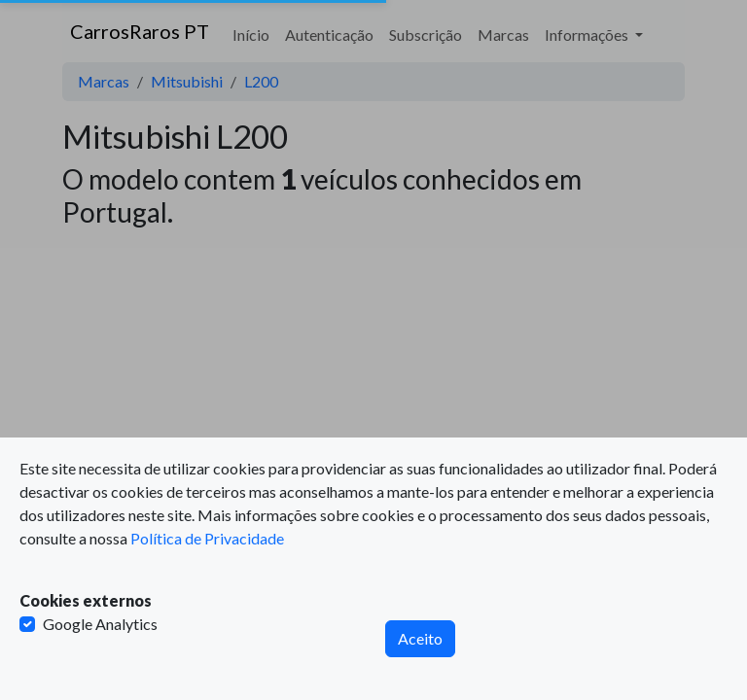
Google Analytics (100, 624)
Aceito (420, 638)
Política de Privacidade (207, 538)
